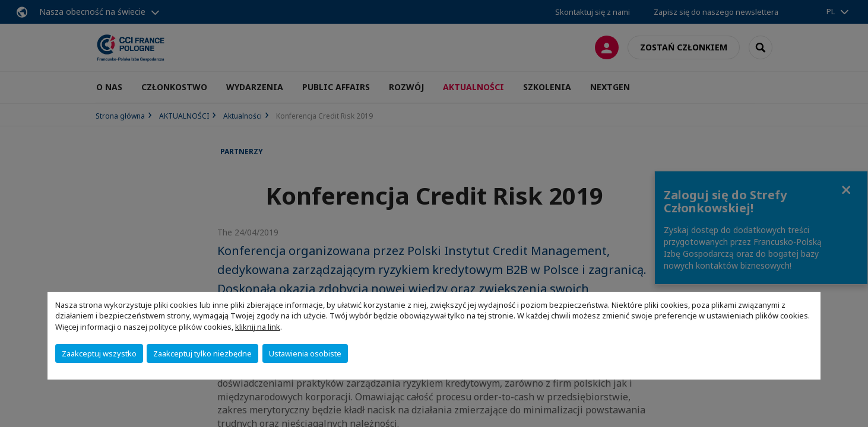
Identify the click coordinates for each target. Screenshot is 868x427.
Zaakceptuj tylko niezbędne (202, 353)
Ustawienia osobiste (305, 353)
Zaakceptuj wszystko (99, 353)
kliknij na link (258, 327)
